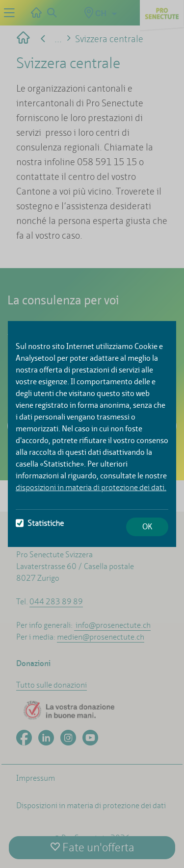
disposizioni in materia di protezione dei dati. (91, 487)
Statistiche (40, 523)
